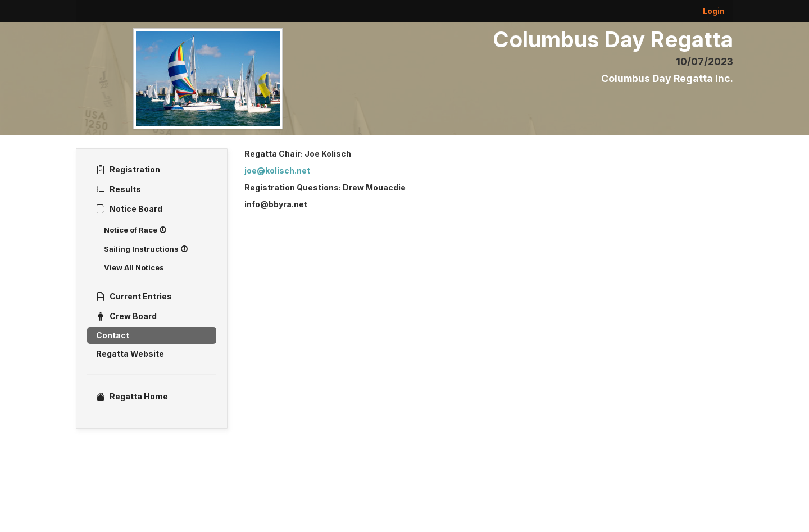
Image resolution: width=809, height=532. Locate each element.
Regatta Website (130, 354)
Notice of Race (135, 230)
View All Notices (134, 267)
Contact (113, 335)
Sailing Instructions (146, 249)
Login (714, 11)
